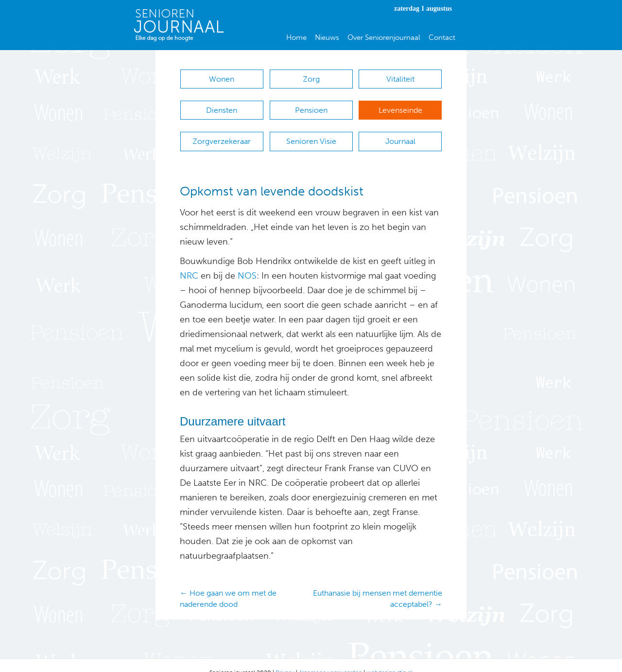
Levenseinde (400, 105)
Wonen (222, 79)
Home (296, 37)
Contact (442, 37)
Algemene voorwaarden (330, 658)
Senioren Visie (311, 132)
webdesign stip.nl (389, 658)
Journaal (400, 132)
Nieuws (327, 37)
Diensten (222, 105)
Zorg (311, 79)
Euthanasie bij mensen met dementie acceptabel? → (378, 584)
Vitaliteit (400, 79)
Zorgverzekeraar (222, 132)
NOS (247, 261)
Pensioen (311, 105)
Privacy (285, 658)
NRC (189, 261)
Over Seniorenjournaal (384, 37)
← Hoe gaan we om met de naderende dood (228, 584)
